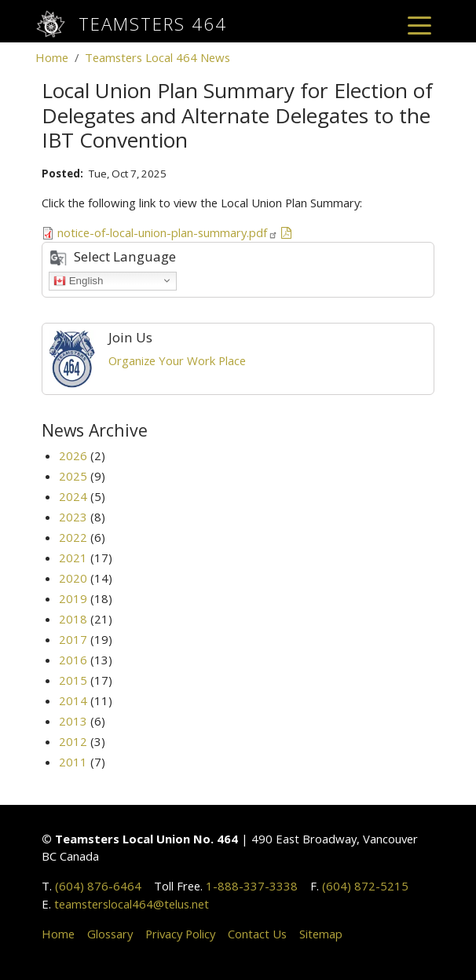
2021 (73, 558)
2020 (73, 578)
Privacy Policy (180, 934)
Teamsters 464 (153, 24)
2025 (73, 476)
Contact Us (257, 934)
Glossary (110, 934)
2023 (73, 517)
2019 (73, 598)
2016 (73, 660)
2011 (73, 762)
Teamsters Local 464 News (157, 57)
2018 (73, 619)
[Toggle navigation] (419, 24)
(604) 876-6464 (98, 886)
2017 (73, 639)
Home (52, 57)
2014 (73, 700)
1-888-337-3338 (252, 886)
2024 (73, 496)
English (78, 280)
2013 (73, 721)
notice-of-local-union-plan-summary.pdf (168, 232)
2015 (73, 680)
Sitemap (321, 934)
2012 (73, 741)
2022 (73, 537)
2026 (73, 455)
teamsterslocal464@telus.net (132, 904)
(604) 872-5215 (365, 886)
